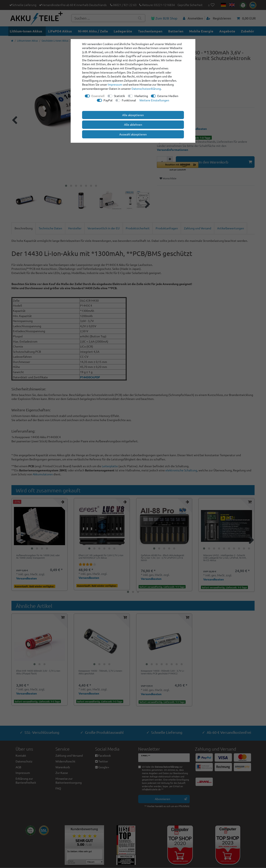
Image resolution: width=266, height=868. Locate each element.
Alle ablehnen (133, 124)
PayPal (108, 100)
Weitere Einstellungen (154, 100)
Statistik (119, 96)
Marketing (141, 96)
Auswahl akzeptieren (133, 134)
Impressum (115, 84)
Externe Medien (168, 96)
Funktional (129, 100)
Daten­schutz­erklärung (146, 89)
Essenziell (98, 96)
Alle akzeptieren (133, 115)
